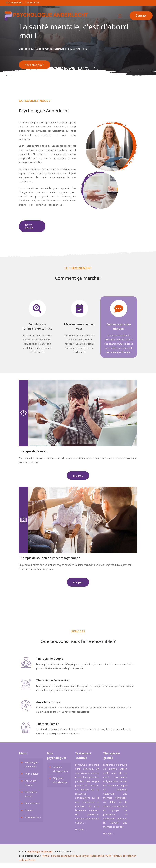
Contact (141, 16)
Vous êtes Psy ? (33, 822)
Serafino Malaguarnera (60, 774)
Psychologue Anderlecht (31, 770)
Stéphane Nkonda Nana (60, 785)
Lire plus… (81, 834)
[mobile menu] (120, 16)
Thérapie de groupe (31, 799)
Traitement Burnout (30, 788)
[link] (109, 166)
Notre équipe (32, 779)
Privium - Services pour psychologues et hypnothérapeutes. (73, 861)
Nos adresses (32, 808)
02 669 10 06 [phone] (33, 3)
